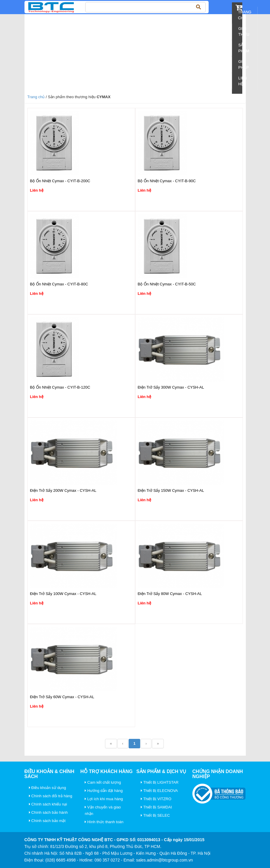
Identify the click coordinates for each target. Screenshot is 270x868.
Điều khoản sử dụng (48, 788)
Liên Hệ (242, 81)
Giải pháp (243, 64)
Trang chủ (245, 15)
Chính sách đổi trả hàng (51, 796)
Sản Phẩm (244, 48)
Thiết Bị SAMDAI (156, 807)
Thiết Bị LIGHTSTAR (160, 782)
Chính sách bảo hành (48, 812)
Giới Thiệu (244, 31)
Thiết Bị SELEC (155, 815)
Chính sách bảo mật (47, 821)
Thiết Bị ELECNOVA (159, 791)
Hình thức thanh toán (104, 822)
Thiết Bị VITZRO (156, 799)
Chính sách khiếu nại (48, 804)
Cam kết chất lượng (103, 782)
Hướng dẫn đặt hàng (104, 791)
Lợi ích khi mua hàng (104, 799)
